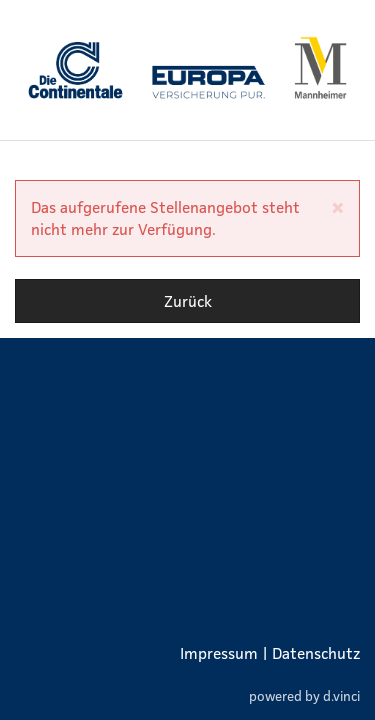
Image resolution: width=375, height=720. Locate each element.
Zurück (188, 301)
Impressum (219, 653)
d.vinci (341, 695)
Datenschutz (316, 653)
